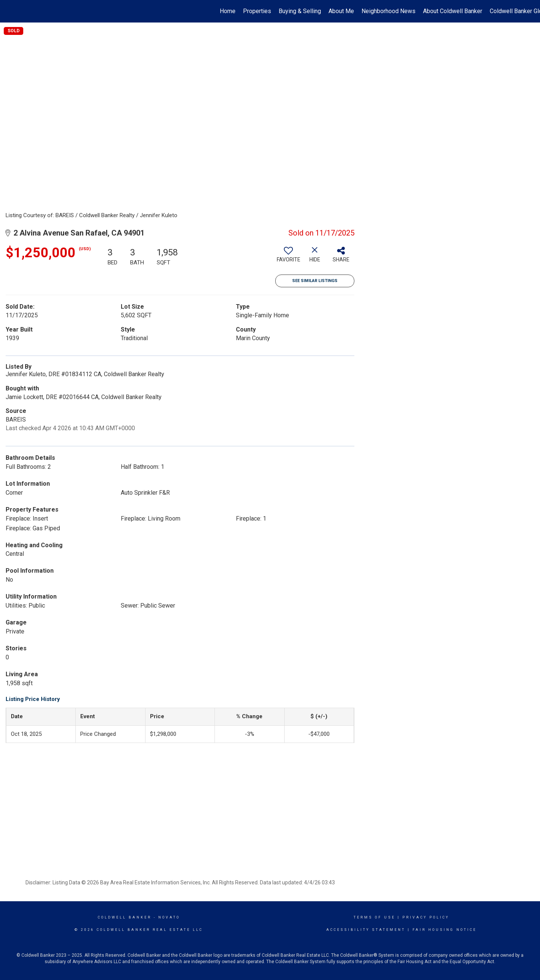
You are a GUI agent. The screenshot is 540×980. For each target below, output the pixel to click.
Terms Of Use (374, 917)
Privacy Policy (426, 917)
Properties (257, 11)
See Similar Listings (315, 281)
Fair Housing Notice (445, 930)
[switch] (288, 257)
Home (228, 11)
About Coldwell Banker (453, 11)
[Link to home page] (10, 11)
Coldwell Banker (125, 917)
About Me (341, 11)
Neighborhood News (388, 11)
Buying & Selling (300, 11)
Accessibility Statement (366, 930)
